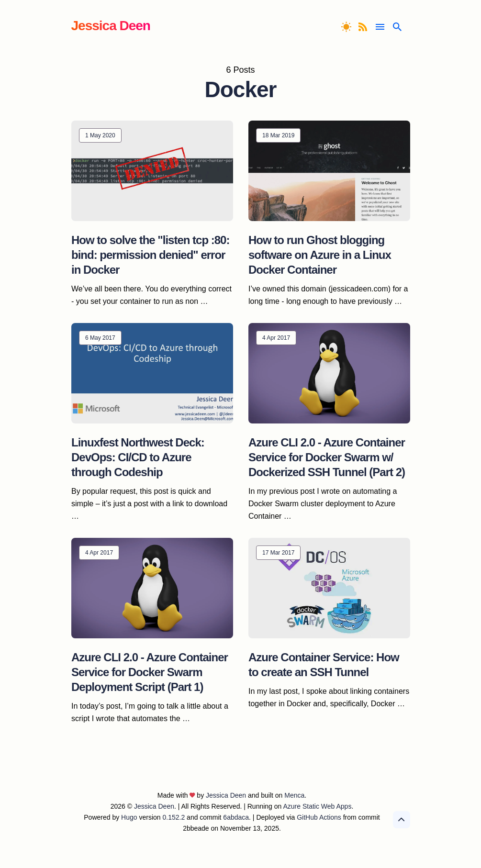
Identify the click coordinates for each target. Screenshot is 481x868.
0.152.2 (174, 817)
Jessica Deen (111, 26)
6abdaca (236, 817)
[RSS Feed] (364, 27)
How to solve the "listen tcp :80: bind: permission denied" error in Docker (150, 255)
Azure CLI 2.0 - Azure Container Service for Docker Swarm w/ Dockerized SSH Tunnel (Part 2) (327, 457)
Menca (294, 795)
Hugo (129, 817)
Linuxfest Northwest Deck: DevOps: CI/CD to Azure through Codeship (138, 457)
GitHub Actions (319, 817)
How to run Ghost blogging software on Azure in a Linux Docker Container (320, 255)
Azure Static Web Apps (317, 806)
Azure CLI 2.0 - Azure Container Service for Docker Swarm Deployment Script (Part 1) (150, 672)
